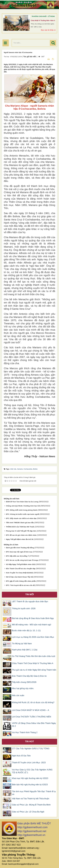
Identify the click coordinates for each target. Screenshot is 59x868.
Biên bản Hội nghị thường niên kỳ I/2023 (30, 785)
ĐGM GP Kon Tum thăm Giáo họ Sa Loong (22, 502)
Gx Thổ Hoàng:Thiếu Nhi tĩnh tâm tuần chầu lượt (34, 656)
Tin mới (30, 594)
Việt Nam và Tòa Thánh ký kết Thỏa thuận (31, 799)
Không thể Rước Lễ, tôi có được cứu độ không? (33, 702)
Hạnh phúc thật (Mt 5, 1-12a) (25, 650)
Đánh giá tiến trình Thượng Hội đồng (20, 548)
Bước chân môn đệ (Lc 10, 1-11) (26, 631)
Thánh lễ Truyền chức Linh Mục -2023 (29, 763)
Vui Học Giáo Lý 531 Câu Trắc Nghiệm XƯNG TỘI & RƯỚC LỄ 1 (32, 771)
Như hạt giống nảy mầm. (23, 688)
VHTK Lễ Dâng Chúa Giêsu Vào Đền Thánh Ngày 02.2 (34, 725)
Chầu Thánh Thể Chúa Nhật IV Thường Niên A (33, 663)
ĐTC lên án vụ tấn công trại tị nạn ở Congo (22, 560)
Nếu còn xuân (18, 695)
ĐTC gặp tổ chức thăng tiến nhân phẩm (21, 581)
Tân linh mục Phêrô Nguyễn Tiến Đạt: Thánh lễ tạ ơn (34, 793)
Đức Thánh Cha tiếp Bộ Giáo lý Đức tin (29, 676)
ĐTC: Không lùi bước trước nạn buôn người (23, 514)
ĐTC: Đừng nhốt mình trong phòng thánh (22, 510)
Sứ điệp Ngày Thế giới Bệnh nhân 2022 (21, 564)
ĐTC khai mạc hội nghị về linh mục (19, 552)
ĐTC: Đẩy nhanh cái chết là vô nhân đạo (21, 518)
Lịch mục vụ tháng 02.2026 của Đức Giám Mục (33, 637)
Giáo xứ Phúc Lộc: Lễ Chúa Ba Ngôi (28, 812)
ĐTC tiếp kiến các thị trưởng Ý (17, 556)
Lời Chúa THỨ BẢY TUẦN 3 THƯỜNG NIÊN (32, 717)
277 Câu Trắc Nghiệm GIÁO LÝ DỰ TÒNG (31, 749)
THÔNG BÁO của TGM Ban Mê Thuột (20, 527)
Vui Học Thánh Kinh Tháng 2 (25, 732)
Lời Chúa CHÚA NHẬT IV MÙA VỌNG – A (30, 710)
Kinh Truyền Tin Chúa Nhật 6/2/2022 (20, 573)
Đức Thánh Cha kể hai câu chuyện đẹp (21, 569)
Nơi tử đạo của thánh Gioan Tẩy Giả (20, 577)
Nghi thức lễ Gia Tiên (21, 756)
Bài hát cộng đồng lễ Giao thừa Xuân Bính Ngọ (33, 618)
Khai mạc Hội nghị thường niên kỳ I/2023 (30, 778)
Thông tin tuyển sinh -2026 (24, 609)
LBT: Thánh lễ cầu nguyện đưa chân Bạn (30, 602)
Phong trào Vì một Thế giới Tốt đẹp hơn (21, 531)
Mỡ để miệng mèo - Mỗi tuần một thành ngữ (32, 625)
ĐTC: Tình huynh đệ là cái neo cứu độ (20, 585)
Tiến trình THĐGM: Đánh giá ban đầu (20, 523)
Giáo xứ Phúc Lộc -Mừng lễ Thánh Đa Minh (31, 805)
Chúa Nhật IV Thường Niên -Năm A (43, 21)
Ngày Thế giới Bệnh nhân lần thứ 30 (20, 539)
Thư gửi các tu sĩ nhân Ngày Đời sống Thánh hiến (34, 670)
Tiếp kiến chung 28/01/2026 (24, 682)
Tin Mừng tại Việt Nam (22, 644)
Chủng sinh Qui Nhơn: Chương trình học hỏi (23, 506)
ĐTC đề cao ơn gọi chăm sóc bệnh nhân (21, 535)
